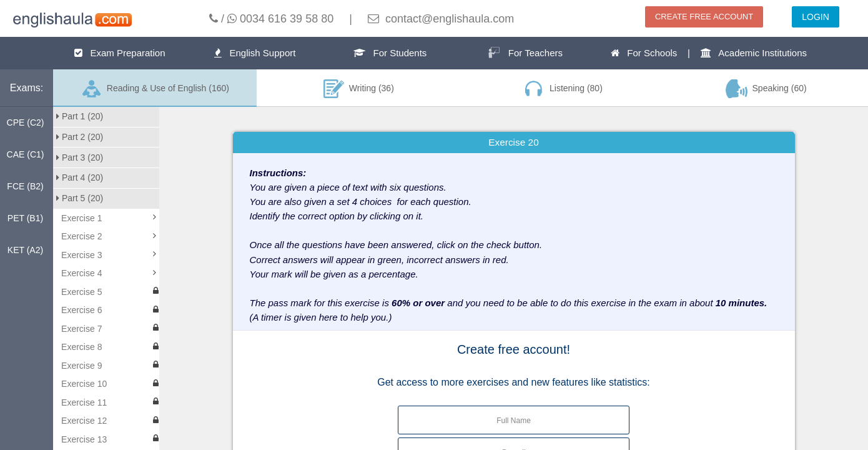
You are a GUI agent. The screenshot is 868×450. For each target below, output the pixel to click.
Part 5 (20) (80, 198)
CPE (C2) (26, 122)
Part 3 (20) (80, 157)
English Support (255, 53)
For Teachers (525, 52)
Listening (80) (562, 89)
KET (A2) (25, 250)
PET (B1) (25, 218)
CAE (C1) (26, 154)
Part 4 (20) (80, 177)
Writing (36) (359, 89)
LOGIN (816, 17)
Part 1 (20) (80, 116)
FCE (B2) (25, 186)
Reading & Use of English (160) (155, 89)
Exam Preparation (120, 53)
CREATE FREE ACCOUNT (704, 17)
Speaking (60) (766, 89)
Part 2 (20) (80, 137)
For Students (390, 53)
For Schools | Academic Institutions (709, 53)
